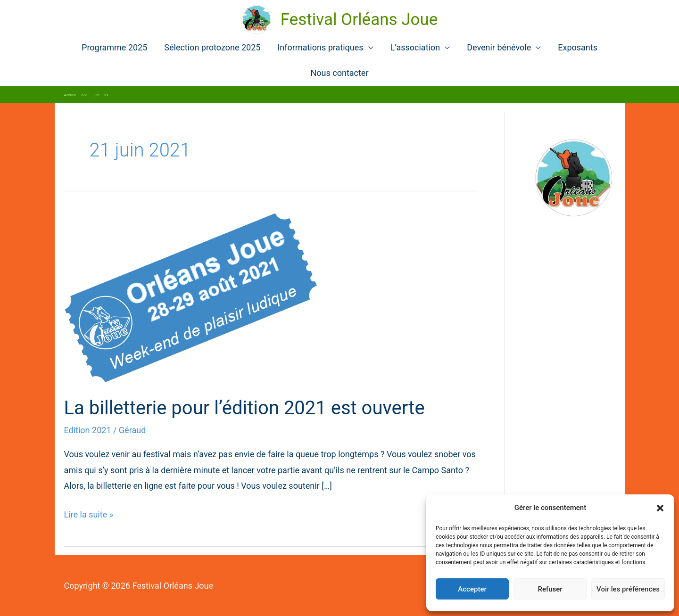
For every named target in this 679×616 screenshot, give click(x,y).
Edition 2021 (88, 430)
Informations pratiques (320, 47)
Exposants (578, 47)
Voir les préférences (628, 589)
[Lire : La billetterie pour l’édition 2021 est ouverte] (191, 297)
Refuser (550, 589)
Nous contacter (339, 73)
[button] (660, 508)
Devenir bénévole (499, 47)
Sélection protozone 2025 (212, 47)
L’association (415, 47)
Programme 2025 (114, 47)
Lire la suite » (89, 514)
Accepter (472, 589)
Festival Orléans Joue (359, 20)
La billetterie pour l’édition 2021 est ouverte (244, 408)
